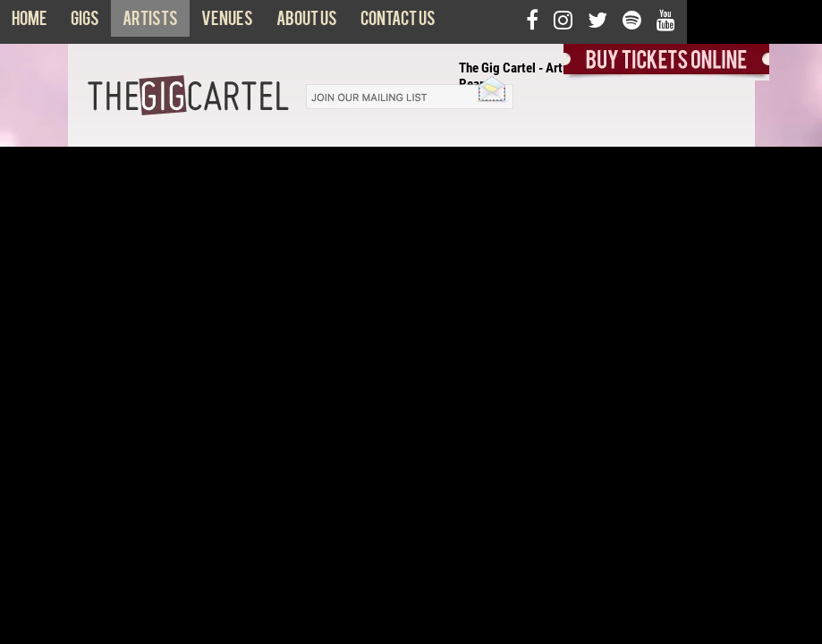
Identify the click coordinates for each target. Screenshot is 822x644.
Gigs (85, 22)
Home (30, 22)
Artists (150, 22)
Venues (227, 22)
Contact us (398, 22)
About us (307, 22)
